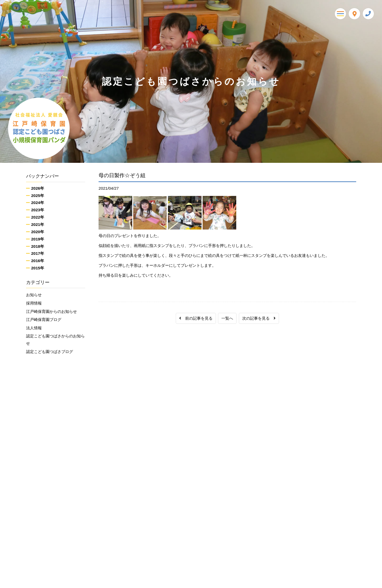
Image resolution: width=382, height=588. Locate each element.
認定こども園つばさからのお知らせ (55, 340)
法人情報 (34, 328)
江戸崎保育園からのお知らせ (51, 311)
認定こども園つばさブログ (50, 352)
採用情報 (34, 303)
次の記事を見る (259, 318)
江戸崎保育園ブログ (44, 320)
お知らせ (34, 295)
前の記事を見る (196, 318)
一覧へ (227, 318)
